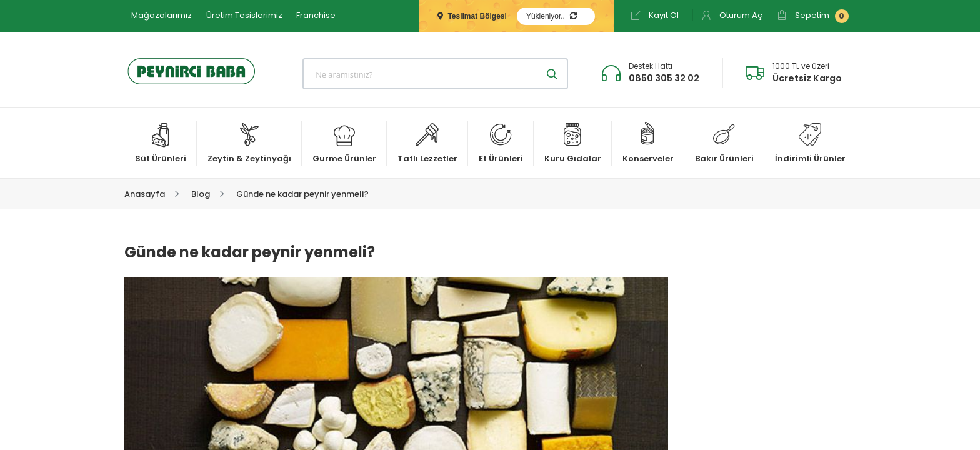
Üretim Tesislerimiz (244, 15)
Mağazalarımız (162, 15)
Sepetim (813, 16)
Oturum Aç (732, 15)
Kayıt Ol (655, 15)
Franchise (316, 15)
